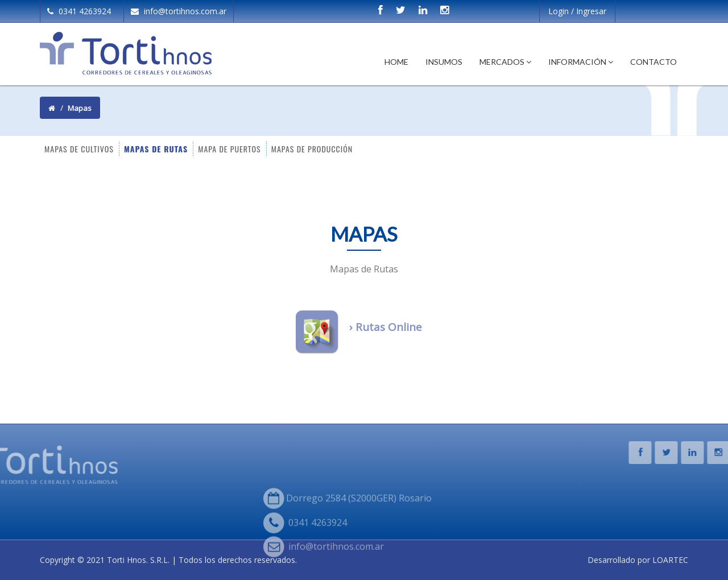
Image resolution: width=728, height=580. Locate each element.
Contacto (653, 62)
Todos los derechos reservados (237, 560)
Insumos (444, 62)
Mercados (505, 62)
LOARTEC (670, 560)
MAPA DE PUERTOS (229, 148)
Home (396, 62)
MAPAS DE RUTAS (156, 148)
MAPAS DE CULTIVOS (79, 148)
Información (581, 62)
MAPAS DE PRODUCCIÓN (312, 148)
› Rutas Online (386, 327)
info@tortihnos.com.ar (179, 11)
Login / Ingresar (577, 11)
